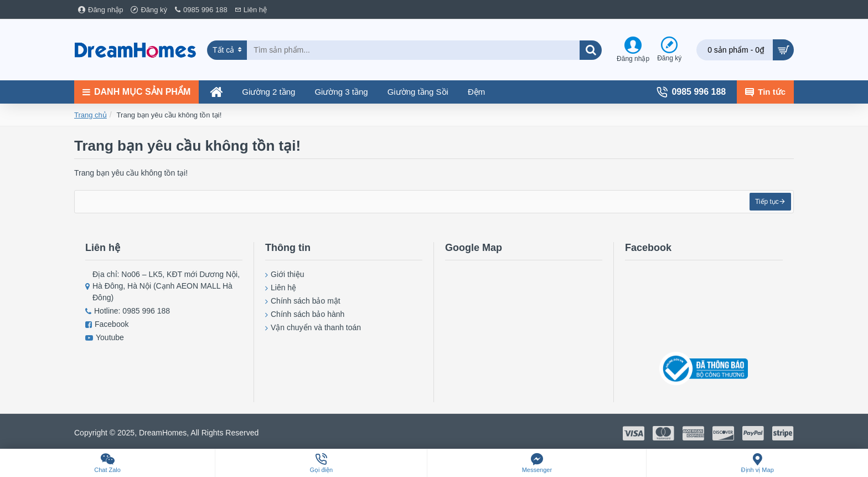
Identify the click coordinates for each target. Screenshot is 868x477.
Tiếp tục (764, 205)
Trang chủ (91, 115)
